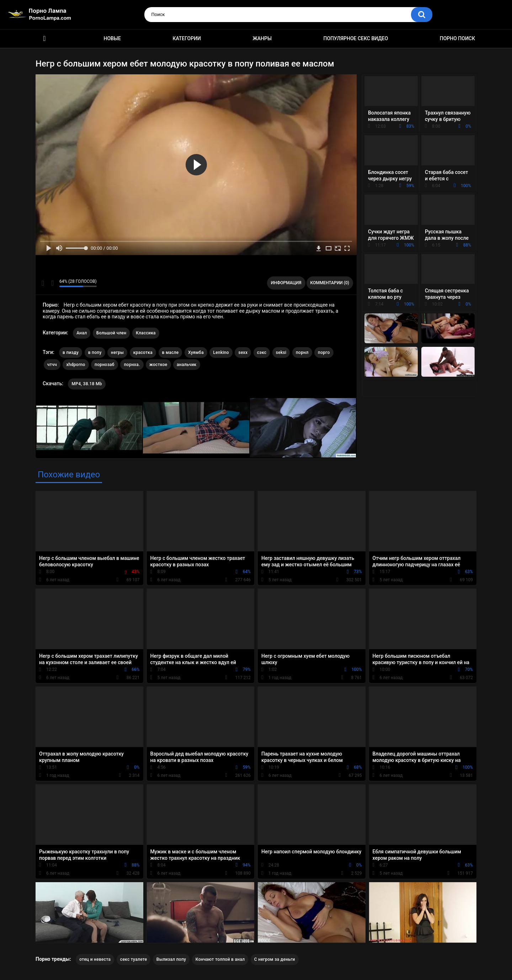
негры (117, 353)
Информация (286, 283)
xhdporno (76, 365)
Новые (112, 38)
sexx (243, 353)
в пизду (71, 353)
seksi (281, 353)
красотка (143, 353)
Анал (82, 333)
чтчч (52, 365)
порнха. (132, 365)
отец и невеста (95, 959)
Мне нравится (43, 283)
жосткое (158, 365)
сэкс (262, 353)
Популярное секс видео (356, 38)
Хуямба (196, 353)
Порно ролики (44, 39)
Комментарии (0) (330, 283)
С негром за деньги (275, 959)
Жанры (262, 38)
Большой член (111, 333)
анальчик (187, 365)
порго (324, 353)
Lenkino (221, 353)
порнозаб (105, 365)
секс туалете (134, 959)
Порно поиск (457, 38)
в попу (95, 353)
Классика (146, 333)
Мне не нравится (52, 283)
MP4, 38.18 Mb (87, 384)
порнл (302, 353)
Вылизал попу (171, 959)
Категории (187, 38)
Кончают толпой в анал (220, 959)
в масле (170, 353)
